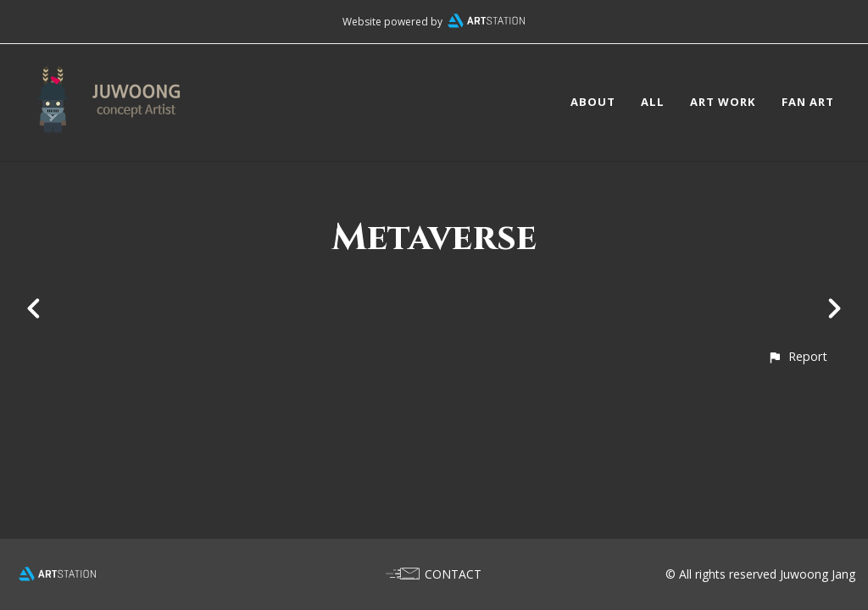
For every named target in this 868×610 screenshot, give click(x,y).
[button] (797, 356)
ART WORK (723, 102)
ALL (653, 102)
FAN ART (808, 102)
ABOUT (593, 102)
